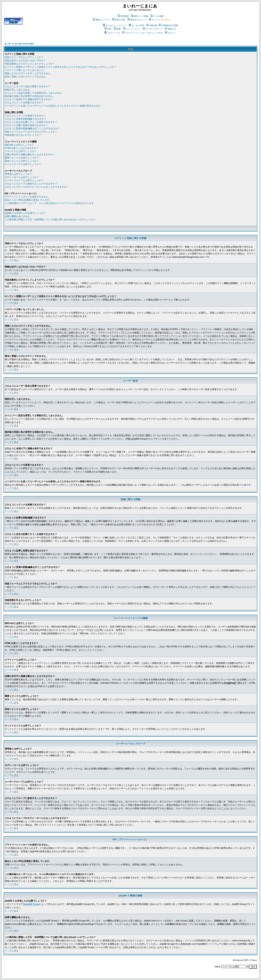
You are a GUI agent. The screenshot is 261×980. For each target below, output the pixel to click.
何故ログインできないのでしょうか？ (24, 57)
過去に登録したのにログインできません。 (26, 77)
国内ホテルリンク (137, 20)
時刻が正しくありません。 (18, 90)
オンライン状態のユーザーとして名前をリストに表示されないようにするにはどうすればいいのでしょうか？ (61, 67)
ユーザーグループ (153, 29)
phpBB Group (32, 904)
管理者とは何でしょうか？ (18, 174)
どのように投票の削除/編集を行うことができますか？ (32, 129)
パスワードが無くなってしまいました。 (25, 70)
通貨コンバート (101, 20)
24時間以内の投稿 (168, 25)
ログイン (171, 33)
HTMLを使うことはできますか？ (22, 148)
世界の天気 (119, 20)
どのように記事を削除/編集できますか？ (26, 119)
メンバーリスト (132, 29)
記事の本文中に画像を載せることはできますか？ (30, 154)
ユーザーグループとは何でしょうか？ (24, 180)
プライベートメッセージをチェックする (142, 33)
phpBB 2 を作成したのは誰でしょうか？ (25, 213)
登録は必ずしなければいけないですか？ (25, 60)
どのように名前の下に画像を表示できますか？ (29, 99)
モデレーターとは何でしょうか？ (22, 177)
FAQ (108, 29)
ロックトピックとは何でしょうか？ (23, 164)
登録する (170, 29)
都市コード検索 (140, 16)
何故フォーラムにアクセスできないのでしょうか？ (31, 132)
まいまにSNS (136, 25)
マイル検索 (157, 16)
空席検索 (123, 16)
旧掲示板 (152, 25)
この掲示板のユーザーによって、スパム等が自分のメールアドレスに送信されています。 (50, 203)
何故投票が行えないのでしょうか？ (23, 135)
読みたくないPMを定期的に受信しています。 (28, 200)
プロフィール (112, 33)
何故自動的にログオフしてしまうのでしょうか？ (30, 64)
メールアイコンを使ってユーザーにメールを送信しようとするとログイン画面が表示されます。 (54, 106)
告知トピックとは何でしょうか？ (22, 161)
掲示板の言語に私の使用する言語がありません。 (30, 96)
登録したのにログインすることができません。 (29, 73)
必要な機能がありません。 (18, 216)
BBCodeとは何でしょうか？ (19, 145)
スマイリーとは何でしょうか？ (21, 151)
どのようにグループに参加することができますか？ (31, 184)
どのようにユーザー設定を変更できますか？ (28, 86)
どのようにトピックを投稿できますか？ (25, 116)
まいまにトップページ (115, 25)
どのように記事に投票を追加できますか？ (26, 125)
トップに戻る (12, 260)
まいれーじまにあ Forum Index (19, 44)
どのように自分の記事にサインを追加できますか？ (31, 122)
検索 (117, 29)
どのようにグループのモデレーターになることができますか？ (37, 187)
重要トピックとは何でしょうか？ (22, 158)
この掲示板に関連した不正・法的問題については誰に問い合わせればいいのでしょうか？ (50, 220)
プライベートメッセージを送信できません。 (28, 197)
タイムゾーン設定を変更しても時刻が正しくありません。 (34, 93)
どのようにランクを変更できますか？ (24, 103)
